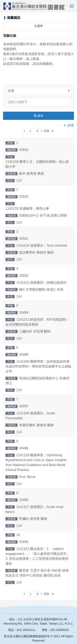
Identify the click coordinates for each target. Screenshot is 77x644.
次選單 (39, 26)
